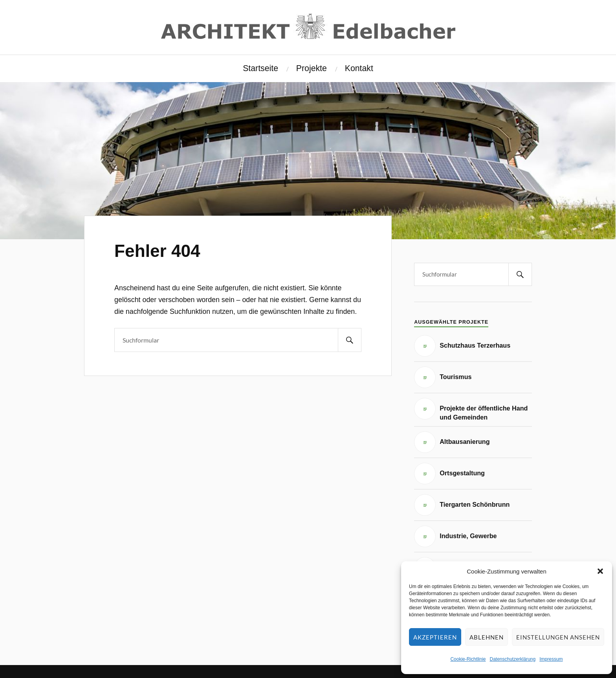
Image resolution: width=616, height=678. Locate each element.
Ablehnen (487, 637)
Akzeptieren (435, 637)
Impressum (551, 659)
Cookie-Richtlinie (468, 659)
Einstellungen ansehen (558, 637)
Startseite (260, 68)
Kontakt (359, 68)
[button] (600, 571)
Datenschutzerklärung (512, 659)
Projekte (312, 68)
